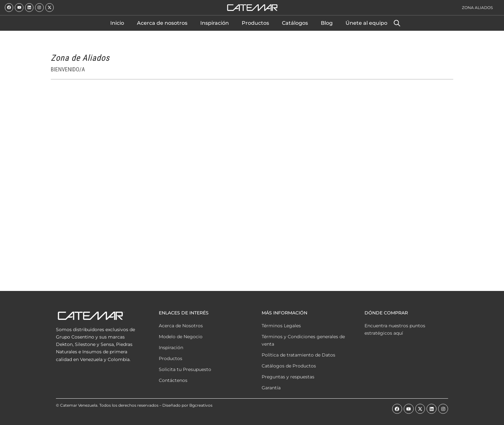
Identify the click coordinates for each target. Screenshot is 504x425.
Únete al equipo (366, 23)
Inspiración (215, 23)
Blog (327, 23)
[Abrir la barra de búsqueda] (397, 23)
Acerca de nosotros (162, 23)
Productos (255, 23)
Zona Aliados (477, 8)
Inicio (117, 23)
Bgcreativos (201, 405)
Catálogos (295, 23)
